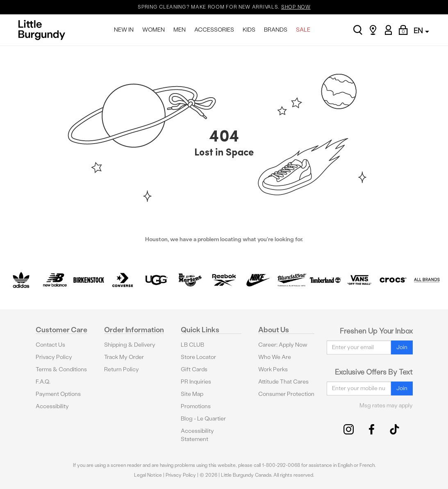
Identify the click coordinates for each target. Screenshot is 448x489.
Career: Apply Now (283, 345)
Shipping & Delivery (130, 345)
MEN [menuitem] (180, 30)
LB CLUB (192, 345)
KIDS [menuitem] (249, 30)
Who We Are (275, 357)
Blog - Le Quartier (203, 419)
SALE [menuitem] (303, 30)
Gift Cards (194, 369)
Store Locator (198, 357)
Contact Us (50, 345)
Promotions (196, 406)
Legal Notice (148, 475)
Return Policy (122, 369)
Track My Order (124, 357)
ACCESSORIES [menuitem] (214, 30)
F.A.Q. (43, 382)
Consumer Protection (286, 394)
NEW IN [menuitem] (124, 30)
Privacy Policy (54, 357)
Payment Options (58, 394)
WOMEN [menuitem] (154, 30)
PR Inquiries (196, 382)
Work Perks (273, 369)
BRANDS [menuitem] (276, 30)
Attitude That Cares (283, 382)
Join (402, 347)
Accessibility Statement (197, 435)
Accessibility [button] (52, 406)
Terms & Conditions (61, 369)
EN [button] (421, 31)
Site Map (192, 394)
